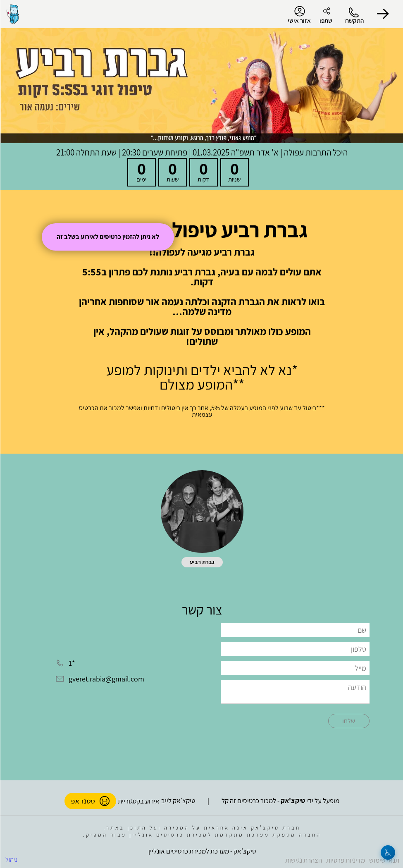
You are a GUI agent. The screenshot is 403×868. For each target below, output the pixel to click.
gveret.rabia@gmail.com (106, 679)
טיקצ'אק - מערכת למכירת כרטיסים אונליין (202, 851)
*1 (71, 664)
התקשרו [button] (354, 20)
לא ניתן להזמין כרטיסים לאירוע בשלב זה (107, 237)
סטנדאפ (90, 801)
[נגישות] (387, 852)
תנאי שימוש (384, 860)
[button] (382, 14)
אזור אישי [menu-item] (299, 15)
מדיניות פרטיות (345, 860)
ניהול (11, 859)
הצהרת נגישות (303, 860)
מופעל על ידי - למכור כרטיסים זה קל (280, 801)
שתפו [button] (325, 20)
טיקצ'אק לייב (178, 801)
